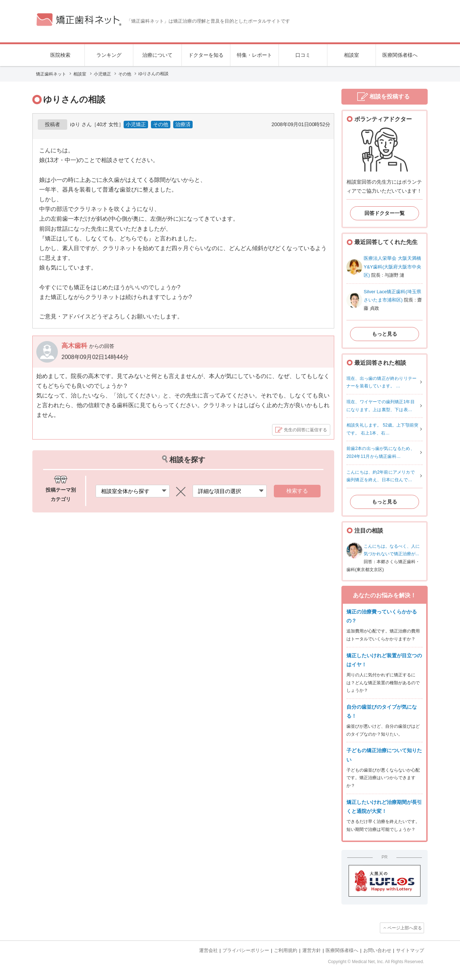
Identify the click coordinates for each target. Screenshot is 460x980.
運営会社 (208, 950)
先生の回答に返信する (305, 430)
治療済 (183, 124)
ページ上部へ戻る (405, 928)
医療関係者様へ (400, 55)
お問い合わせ (377, 950)
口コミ (303, 55)
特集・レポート (254, 55)
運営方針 (312, 950)
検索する (297, 491)
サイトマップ (410, 950)
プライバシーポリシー (246, 950)
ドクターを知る (206, 55)
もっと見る (385, 334)
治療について (157, 55)
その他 (161, 124)
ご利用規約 (286, 950)
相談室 (351, 55)
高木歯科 (75, 346)
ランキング (109, 55)
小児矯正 (136, 124)
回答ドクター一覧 (385, 213)
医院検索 (60, 55)
